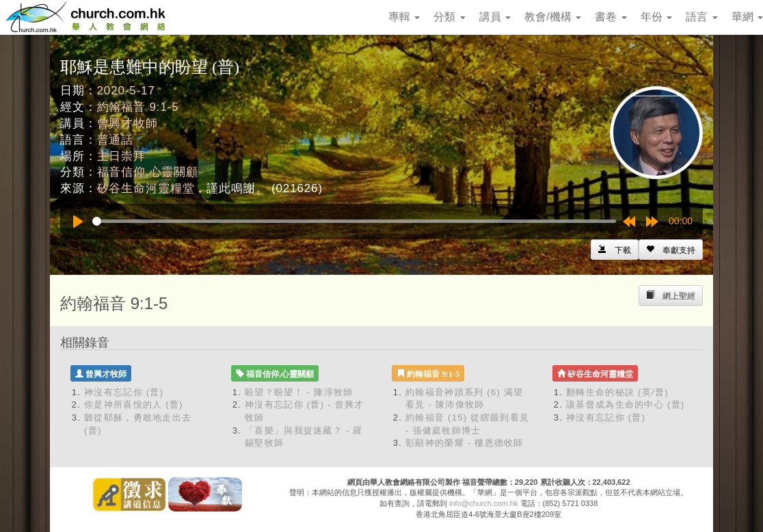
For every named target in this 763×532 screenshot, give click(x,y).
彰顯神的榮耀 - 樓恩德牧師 (465, 443)
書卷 (611, 17)
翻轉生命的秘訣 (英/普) (617, 392)
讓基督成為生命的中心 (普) (625, 404)
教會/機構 (553, 17)
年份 (656, 17)
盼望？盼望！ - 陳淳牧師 (299, 392)
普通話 (116, 140)
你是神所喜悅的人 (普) (134, 404)
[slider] (354, 221)
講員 (495, 17)
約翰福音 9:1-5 (138, 107)
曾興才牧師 (128, 123)
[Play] (78, 222)
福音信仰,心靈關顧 (148, 172)
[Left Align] (671, 250)
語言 (701, 17)
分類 (449, 17)
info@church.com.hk (483, 503)
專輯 (404, 17)
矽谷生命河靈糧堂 (146, 188)
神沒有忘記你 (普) (124, 392)
